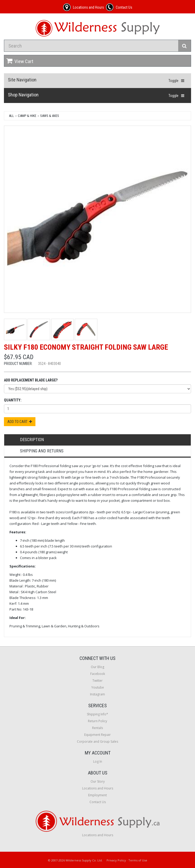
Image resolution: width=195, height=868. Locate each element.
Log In (98, 761)
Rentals (97, 728)
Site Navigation (22, 80)
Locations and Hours (98, 788)
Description (32, 440)
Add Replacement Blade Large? (31, 380)
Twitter (97, 681)
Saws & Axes (50, 116)
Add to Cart (20, 422)
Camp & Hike (27, 116)
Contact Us (98, 802)
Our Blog (97, 667)
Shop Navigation (23, 95)
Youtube (98, 687)
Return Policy (97, 721)
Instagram (97, 694)
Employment (97, 795)
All (11, 116)
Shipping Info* (97, 714)
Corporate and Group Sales (97, 742)
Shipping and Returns (42, 451)
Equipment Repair (97, 735)
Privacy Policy (116, 860)
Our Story (98, 781)
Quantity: (13, 400)
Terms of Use (138, 860)
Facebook (98, 674)
